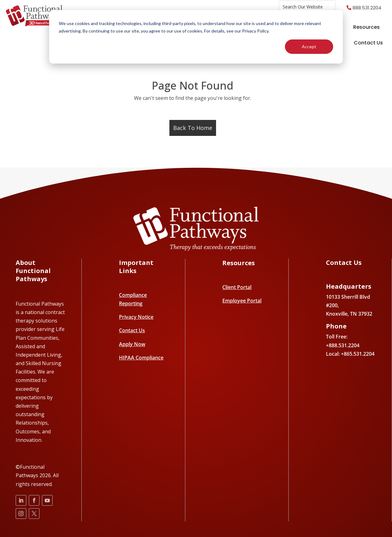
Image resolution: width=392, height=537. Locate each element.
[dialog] (196, 37)
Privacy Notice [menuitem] (136, 317)
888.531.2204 (367, 8)
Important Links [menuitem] (136, 267)
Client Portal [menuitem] (237, 287)
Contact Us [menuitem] (368, 43)
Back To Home (193, 128)
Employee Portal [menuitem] (242, 301)
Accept (309, 46)
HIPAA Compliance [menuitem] (141, 358)
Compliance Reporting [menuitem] (133, 299)
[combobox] (307, 7)
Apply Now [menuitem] (132, 344)
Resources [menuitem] (366, 27)
